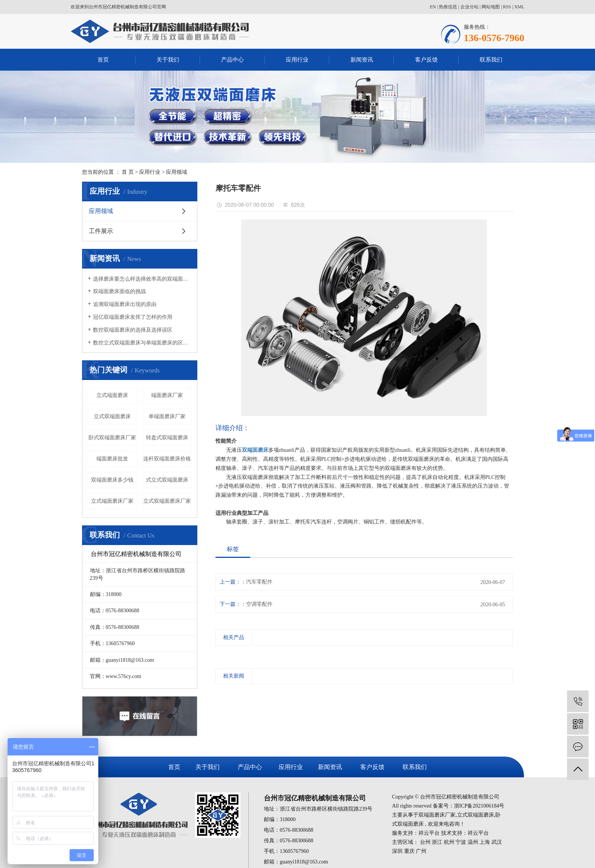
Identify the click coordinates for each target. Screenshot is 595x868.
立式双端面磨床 (112, 416)
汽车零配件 (259, 582)
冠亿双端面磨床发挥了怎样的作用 (133, 317)
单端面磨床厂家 (167, 416)
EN (433, 7)
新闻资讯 (362, 60)
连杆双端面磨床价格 (167, 459)
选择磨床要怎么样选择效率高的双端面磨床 (142, 279)
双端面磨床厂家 (437, 815)
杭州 (449, 842)
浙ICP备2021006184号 (479, 806)
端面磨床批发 (112, 459)
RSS (507, 7)
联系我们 (491, 60)
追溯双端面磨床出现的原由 (125, 304)
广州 (421, 851)
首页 (103, 60)
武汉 (497, 842)
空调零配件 (259, 604)
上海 (485, 842)
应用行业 (297, 60)
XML (519, 7)
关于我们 (168, 60)
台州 (425, 842)
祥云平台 (429, 833)
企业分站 (469, 7)
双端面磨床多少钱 (112, 480)
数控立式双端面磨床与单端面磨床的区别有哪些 (142, 343)
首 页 (128, 172)
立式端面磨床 (112, 395)
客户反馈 (426, 60)
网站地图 (491, 7)
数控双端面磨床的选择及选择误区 (133, 330)
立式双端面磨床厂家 (167, 501)
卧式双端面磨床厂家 (112, 438)
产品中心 (232, 60)
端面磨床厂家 (167, 395)
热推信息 (448, 7)
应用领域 (177, 172)
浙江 (437, 842)
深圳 (397, 851)
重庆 (409, 851)
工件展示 (101, 231)
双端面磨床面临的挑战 (119, 291)
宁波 (461, 842)
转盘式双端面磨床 (167, 438)
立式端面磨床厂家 (112, 501)
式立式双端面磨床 (167, 480)
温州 (473, 842)
